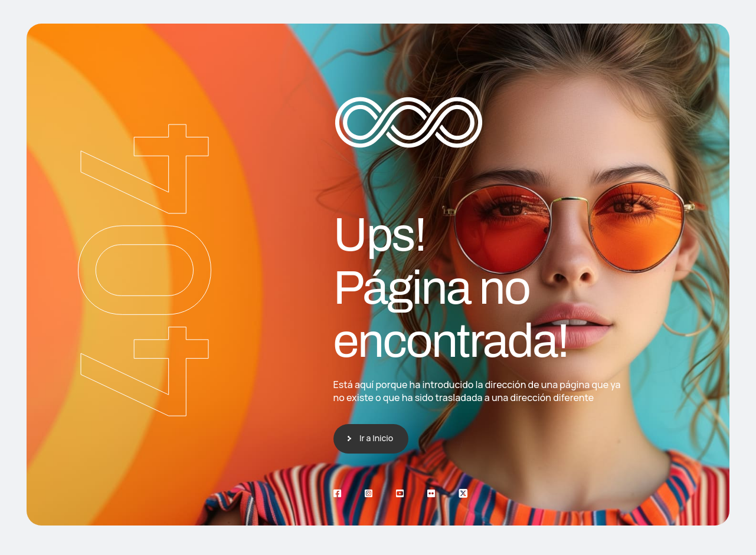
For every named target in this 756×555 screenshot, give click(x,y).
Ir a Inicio (376, 438)
